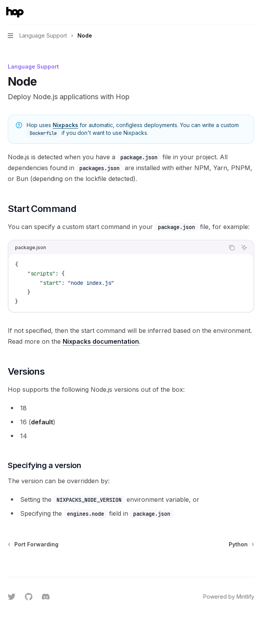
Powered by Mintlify (229, 597)
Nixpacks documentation (101, 341)
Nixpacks (65, 125)
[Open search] (237, 12)
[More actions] (252, 12)
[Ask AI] (244, 248)
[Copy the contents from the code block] (232, 248)
